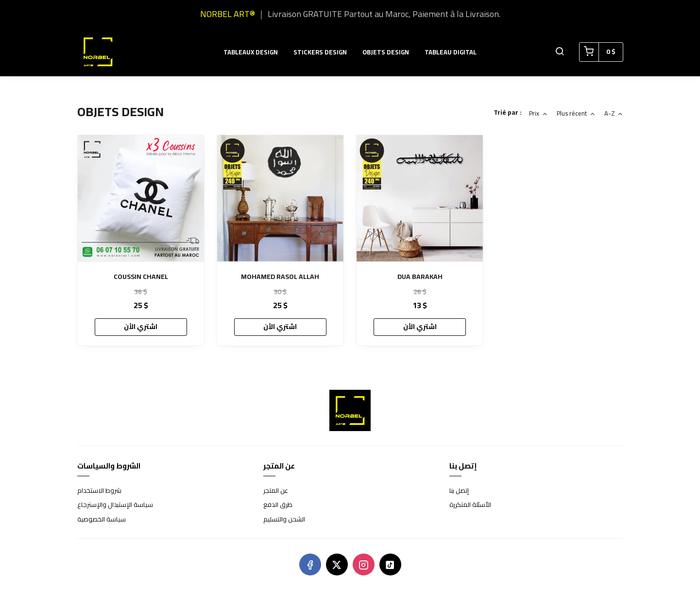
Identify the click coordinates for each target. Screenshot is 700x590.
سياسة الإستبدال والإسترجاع (115, 505)
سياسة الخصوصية (102, 520)
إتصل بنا (459, 491)
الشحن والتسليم (284, 520)
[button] (560, 52)
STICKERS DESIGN (320, 52)
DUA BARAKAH (420, 277)
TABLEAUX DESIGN (251, 52)
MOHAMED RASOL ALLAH (280, 277)
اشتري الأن (141, 327)
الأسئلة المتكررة (470, 505)
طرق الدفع (278, 505)
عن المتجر (276, 491)
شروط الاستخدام (99, 491)
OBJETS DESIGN (386, 52)
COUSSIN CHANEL (141, 277)
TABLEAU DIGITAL (451, 52)
